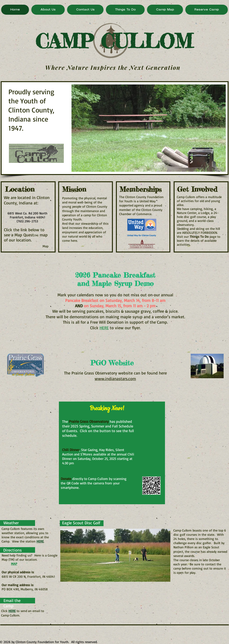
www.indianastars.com (115, 378)
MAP (14, 564)
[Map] (45, 246)
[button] (149, 128)
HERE (40, 541)
